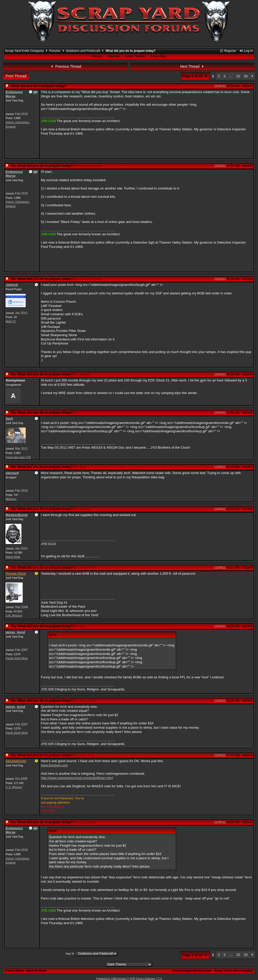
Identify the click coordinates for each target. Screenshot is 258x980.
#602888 (247, 509)
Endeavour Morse (14, 94)
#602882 (247, 86)
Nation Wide (13, 557)
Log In (246, 51)
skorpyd (12, 473)
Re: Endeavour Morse (88, 166)
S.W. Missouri (14, 615)
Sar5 (9, 419)
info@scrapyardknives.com (191, 971)
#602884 (247, 279)
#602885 (247, 374)
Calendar (114, 56)
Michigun (11, 499)
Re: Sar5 (80, 467)
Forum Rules (14, 971)
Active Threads (135, 56)
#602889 (247, 568)
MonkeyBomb (17, 515)
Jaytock (12, 285)
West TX (11, 321)
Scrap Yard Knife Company (24, 51)
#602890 (247, 626)
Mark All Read (36, 971)
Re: (77, 413)
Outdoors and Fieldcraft (83, 51)
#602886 (247, 413)
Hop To (70, 954)
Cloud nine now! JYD (18, 457)
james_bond (15, 632)
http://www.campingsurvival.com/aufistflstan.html (77, 778)
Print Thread (16, 76)
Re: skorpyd (82, 509)
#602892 (247, 755)
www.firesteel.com (54, 765)
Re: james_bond (84, 701)
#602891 (247, 701)
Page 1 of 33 (195, 76)
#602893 (247, 822)
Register (228, 51)
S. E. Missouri (14, 787)
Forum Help (158, 56)
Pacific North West (17, 658)
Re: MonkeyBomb (85, 568)
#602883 (247, 166)
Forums (55, 51)
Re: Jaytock (82, 374)
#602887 (247, 467)
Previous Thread (66, 66)
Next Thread (192, 66)
